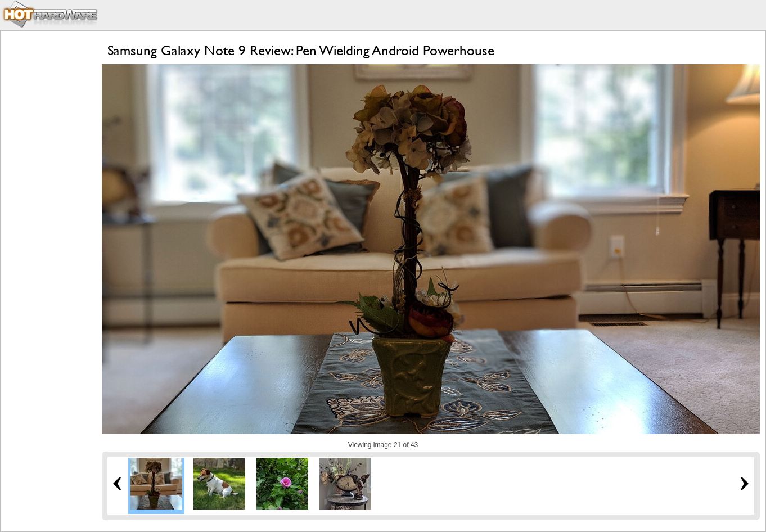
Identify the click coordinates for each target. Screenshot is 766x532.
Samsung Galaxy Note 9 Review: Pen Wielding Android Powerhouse (301, 50)
